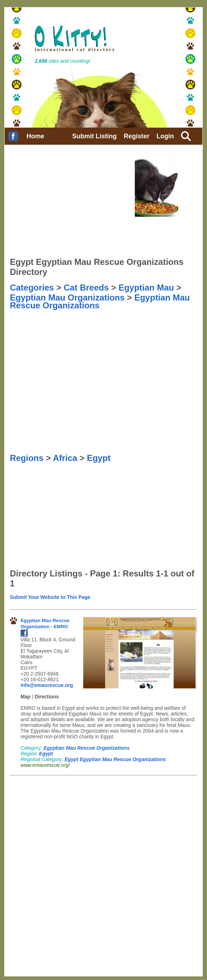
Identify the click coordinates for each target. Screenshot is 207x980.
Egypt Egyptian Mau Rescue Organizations (115, 759)
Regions (27, 458)
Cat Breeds (86, 288)
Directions (47, 697)
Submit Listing (94, 136)
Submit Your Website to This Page (50, 597)
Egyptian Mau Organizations (67, 297)
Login (165, 136)
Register (137, 136)
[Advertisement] (46, 326)
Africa (65, 458)
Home (36, 136)
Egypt (99, 458)
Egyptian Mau (146, 288)
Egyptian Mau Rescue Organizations (86, 748)
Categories (32, 288)
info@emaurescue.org (47, 685)
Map (26, 697)
